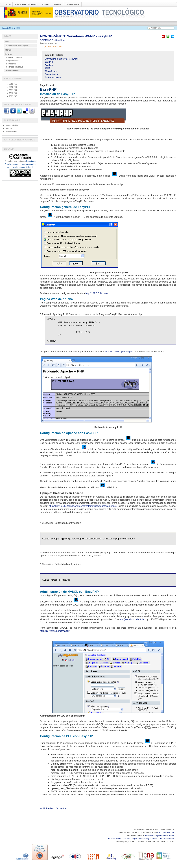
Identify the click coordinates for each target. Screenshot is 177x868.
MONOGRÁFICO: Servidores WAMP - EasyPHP (76, 36)
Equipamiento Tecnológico (26, 4)
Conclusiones (51, 74)
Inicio (8, 4)
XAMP (48, 68)
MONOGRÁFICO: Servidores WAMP (62, 59)
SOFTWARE (47, 40)
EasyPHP (49, 62)
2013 (10, 84)
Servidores (61, 40)
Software (57, 4)
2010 (10, 93)
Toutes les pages (53, 77)
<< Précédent (47, 808)
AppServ (49, 65)
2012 (10, 87)
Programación (12, 61)
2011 (10, 90)
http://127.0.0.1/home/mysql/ (55, 631)
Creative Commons (166, 832)
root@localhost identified (132, 619)
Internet (46, 4)
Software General (14, 58)
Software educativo (15, 67)
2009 (10, 96)
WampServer (51, 71)
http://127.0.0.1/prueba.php (119, 352)
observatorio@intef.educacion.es (160, 836)
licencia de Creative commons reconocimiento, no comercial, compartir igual (20, 164)
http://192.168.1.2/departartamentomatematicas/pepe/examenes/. (83, 506)
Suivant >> (62, 808)
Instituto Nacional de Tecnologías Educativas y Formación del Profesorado (141, 839)
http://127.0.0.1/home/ (97, 293)
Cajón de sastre (72, 4)
